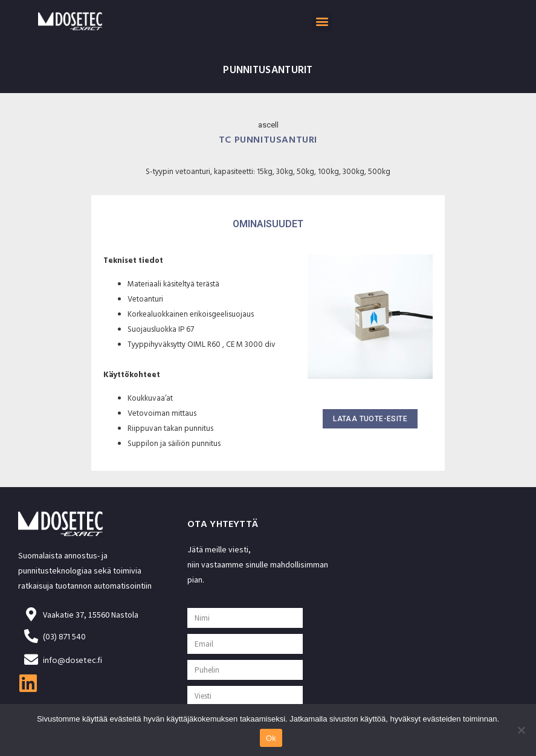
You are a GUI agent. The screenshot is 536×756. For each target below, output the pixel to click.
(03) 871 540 (64, 638)
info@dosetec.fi (73, 661)
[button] (322, 21)
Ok (271, 738)
